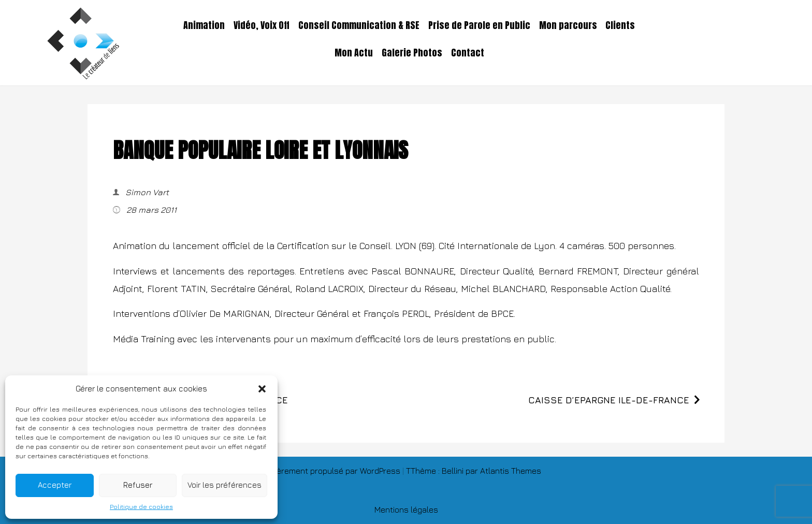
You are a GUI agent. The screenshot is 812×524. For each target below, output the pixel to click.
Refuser (138, 485)
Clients (620, 25)
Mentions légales (406, 510)
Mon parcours (568, 25)
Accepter (55, 485)
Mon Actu (354, 53)
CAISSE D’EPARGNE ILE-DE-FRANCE (609, 400)
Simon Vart (146, 192)
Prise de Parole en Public (479, 25)
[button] (262, 389)
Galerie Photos (412, 53)
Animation (204, 25)
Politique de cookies (141, 507)
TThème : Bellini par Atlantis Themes (474, 471)
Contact (468, 53)
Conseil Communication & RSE (359, 25)
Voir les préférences (224, 485)
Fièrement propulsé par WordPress (337, 471)
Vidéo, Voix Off (262, 25)
